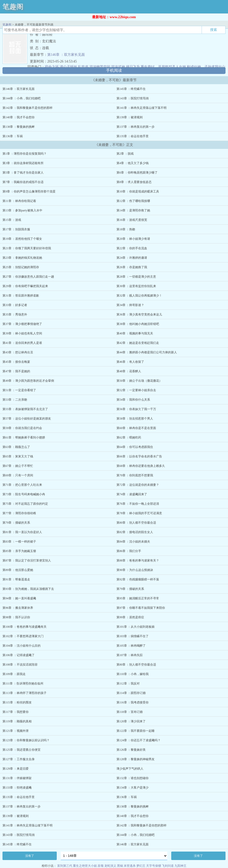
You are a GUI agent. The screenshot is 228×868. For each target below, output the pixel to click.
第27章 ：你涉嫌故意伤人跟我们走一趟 (28, 277)
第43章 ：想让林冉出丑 (18, 352)
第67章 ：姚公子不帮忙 (18, 466)
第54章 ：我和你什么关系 (133, 400)
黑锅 (120, 866)
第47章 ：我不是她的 (16, 371)
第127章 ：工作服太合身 (19, 759)
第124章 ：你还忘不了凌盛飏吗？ (139, 740)
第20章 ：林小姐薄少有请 (133, 239)
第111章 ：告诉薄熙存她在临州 (23, 683)
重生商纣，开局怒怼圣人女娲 (163, 67)
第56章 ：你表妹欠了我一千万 (136, 409)
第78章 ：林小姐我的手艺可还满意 (139, 513)
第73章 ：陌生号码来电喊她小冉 (24, 494)
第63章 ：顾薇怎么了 (16, 447)
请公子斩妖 (68, 67)
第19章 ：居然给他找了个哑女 (22, 239)
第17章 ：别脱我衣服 (16, 229)
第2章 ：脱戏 (125, 154)
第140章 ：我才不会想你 (19, 117)
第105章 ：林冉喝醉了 (131, 646)
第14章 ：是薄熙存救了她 (133, 210)
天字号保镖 (154, 866)
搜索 (214, 30)
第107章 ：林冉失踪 (130, 655)
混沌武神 (118, 67)
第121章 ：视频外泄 (16, 731)
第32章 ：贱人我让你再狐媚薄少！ (139, 296)
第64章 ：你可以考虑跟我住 (135, 447)
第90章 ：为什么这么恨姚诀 (135, 570)
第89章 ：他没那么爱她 (18, 570)
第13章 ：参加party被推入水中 (22, 210)
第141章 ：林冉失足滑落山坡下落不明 (142, 108)
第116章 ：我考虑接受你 (133, 702)
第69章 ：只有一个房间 (18, 475)
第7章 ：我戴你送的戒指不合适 (23, 182)
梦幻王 (141, 866)
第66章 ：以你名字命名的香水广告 (139, 456)
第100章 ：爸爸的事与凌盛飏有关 (25, 627)
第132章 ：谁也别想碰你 (133, 778)
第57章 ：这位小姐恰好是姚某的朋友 (27, 419)
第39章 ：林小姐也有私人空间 (22, 333)
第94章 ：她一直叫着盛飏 (19, 598)
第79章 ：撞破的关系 (16, 523)
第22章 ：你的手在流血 (132, 248)
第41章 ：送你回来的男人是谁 (22, 343)
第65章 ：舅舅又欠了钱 (18, 456)
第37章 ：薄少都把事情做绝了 (22, 324)
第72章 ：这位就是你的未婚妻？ (138, 485)
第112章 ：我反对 (128, 683)
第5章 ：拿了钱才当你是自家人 (23, 173)
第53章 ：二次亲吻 (15, 400)
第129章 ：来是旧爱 (16, 769)
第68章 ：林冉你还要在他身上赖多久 (141, 466)
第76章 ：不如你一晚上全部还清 (138, 504)
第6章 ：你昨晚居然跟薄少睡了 (137, 173)
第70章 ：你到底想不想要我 (135, 475)
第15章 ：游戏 (12, 220)
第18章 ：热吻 (126, 229)
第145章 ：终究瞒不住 (131, 89)
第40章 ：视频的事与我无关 (135, 333)
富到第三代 (65, 866)
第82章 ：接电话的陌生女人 (135, 532)
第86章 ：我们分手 (129, 551)
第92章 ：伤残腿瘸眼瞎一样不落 (138, 579)
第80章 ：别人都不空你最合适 (136, 523)
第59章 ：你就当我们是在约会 (22, 428)
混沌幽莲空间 (100, 67)
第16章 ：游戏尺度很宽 (132, 220)
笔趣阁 (13, 7)
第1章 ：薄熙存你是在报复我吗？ (25, 154)
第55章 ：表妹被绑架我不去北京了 (25, 409)
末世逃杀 (130, 866)
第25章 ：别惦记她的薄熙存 (21, 267)
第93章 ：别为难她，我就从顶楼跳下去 (28, 589)
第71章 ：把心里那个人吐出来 (22, 485)
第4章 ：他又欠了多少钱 (133, 163)
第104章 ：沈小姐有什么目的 (22, 646)
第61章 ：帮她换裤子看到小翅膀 (24, 437)
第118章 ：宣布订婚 (130, 712)
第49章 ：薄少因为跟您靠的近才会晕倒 (28, 381)
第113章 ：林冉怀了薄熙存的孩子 (25, 693)
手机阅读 (114, 70)
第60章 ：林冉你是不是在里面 (136, 428)
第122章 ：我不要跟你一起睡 (136, 731)
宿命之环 (52, 67)
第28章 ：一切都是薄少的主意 (136, 277)
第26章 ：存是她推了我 (132, 267)
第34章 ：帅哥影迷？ (130, 305)
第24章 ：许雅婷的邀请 (132, 258)
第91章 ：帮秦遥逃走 (16, 579)
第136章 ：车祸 (13, 136)
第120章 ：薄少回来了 (131, 721)
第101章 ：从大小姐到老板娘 (136, 627)
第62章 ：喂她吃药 (129, 437)
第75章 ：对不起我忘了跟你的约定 (25, 504)
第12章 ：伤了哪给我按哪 (133, 201)
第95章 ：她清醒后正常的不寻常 (138, 598)
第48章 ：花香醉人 (129, 371)
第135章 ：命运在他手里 (133, 136)
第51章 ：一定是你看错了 (19, 390)
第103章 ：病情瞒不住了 (133, 636)
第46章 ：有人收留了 (130, 362)
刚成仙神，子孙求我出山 (206, 67)
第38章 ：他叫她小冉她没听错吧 (138, 324)
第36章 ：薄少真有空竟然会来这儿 (139, 314)
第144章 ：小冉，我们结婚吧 (22, 98)
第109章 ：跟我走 (14, 674)
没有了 (30, 856)
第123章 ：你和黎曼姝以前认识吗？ (26, 740)
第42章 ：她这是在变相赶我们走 (138, 343)
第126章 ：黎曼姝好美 (131, 750)
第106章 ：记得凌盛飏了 (19, 655)
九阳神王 (180, 866)
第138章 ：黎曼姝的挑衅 (19, 127)
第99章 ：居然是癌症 (130, 617)
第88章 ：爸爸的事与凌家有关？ (138, 560)
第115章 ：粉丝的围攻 (17, 702)
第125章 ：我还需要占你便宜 (22, 750)
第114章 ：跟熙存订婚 (131, 693)
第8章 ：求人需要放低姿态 (134, 182)
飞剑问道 (168, 866)
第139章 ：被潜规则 (130, 117)
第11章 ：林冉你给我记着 (19, 201)
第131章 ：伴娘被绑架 (17, 778)
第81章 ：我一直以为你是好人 (22, 532)
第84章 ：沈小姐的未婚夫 (133, 542)
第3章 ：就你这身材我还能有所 (23, 163)
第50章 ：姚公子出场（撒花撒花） (139, 381)
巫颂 (101, 866)
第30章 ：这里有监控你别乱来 (136, 286)
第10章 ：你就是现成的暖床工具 (138, 191)
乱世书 (83, 67)
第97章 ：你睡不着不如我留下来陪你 (141, 608)
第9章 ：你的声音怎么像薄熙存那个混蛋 (29, 191)
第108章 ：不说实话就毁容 (20, 665)
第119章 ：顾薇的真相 (17, 721)
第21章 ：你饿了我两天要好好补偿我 (27, 248)
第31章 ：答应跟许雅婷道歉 (21, 296)
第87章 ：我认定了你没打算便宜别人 (27, 560)
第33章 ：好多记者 (15, 305)
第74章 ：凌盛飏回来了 (132, 494)
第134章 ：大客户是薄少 (133, 788)
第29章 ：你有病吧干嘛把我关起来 (25, 286)
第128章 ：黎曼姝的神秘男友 (136, 759)
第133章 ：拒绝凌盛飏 (17, 788)
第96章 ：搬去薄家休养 (18, 608)
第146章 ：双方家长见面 (66, 55)
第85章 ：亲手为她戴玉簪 (19, 551)
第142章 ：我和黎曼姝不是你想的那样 (28, 108)
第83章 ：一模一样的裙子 (19, 542)
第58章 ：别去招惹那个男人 (135, 419)
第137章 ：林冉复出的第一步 (136, 127)
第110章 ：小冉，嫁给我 (133, 674)
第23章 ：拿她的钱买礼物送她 (22, 258)
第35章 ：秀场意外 (15, 314)
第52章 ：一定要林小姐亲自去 (136, 390)
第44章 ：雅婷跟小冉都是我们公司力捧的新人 (147, 352)
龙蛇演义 (110, 866)
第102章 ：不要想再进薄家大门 (23, 636)
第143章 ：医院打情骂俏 (133, 98)
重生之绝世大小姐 (85, 866)
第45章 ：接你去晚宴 (16, 362)
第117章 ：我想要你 (16, 712)
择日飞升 (133, 67)
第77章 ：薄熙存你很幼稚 (19, 513)
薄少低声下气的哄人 (130, 769)
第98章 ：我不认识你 (16, 617)
